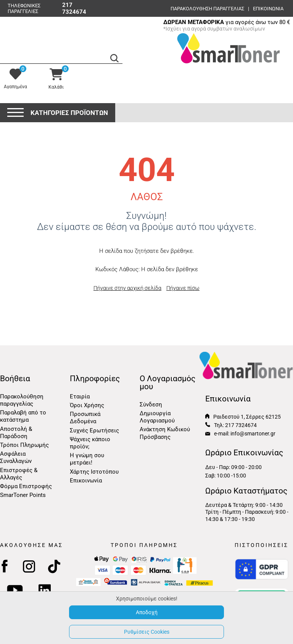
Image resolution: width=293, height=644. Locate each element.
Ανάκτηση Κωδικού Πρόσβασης (165, 433)
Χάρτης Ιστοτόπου (94, 472)
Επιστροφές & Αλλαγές (19, 474)
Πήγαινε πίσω (183, 288)
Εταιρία (80, 396)
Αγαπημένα (15, 87)
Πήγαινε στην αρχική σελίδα (127, 288)
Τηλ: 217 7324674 (231, 425)
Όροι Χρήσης (87, 405)
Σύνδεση (151, 405)
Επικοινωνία (86, 481)
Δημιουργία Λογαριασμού (157, 417)
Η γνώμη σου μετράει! (87, 459)
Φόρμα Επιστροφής (26, 486)
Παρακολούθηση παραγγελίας (207, 9)
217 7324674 (74, 8)
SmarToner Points (23, 495)
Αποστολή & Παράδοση (16, 433)
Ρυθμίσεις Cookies (147, 632)
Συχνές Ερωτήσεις (94, 430)
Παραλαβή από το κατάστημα (23, 416)
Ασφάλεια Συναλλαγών (16, 457)
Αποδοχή (147, 612)
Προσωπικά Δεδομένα (85, 418)
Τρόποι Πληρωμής (24, 445)
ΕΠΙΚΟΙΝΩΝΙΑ (268, 9)
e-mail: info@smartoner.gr (240, 434)
